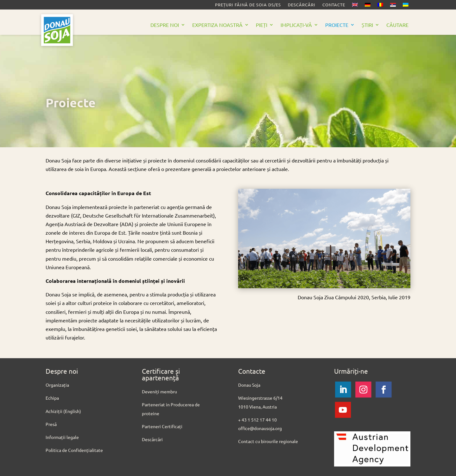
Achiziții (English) (63, 411)
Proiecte (337, 25)
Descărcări (302, 5)
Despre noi (165, 25)
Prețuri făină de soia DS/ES (248, 5)
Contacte (334, 5)
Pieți (262, 25)
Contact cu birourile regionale (269, 441)
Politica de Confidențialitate (74, 450)
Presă (51, 424)
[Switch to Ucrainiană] (406, 6)
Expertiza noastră (217, 25)
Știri (367, 25)
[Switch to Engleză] (355, 6)
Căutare (397, 25)
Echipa (52, 398)
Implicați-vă (296, 25)
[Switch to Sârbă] (393, 6)
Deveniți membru (159, 391)
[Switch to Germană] (368, 6)
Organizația (57, 385)
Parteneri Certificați (162, 426)
